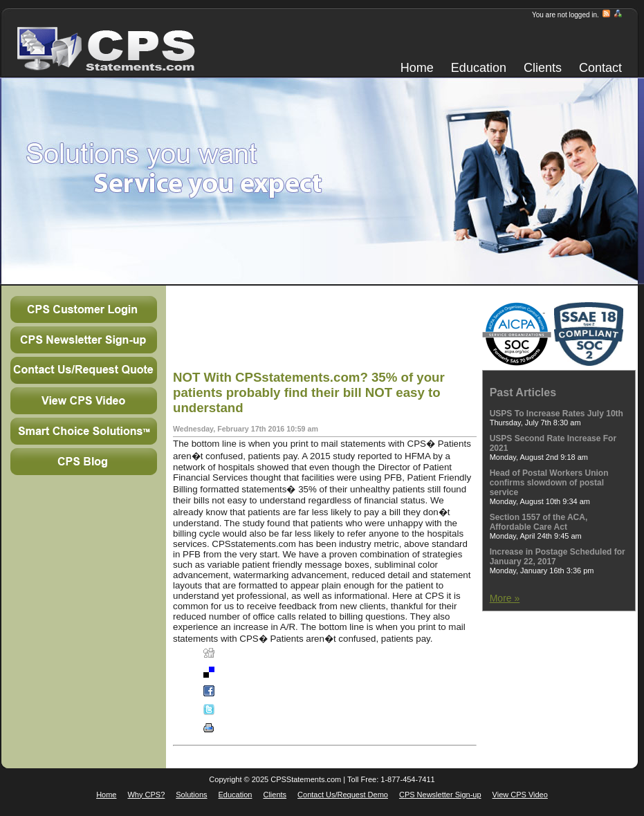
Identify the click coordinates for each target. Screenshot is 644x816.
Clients (543, 68)
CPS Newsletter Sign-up (440, 795)
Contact (600, 68)
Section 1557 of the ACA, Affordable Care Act (539, 522)
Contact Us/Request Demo (343, 795)
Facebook (234, 694)
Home (417, 68)
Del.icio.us (235, 675)
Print (226, 731)
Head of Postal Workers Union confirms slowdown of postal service (549, 483)
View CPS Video (520, 795)
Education (479, 68)
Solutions (191, 795)
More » (505, 598)
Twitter (229, 712)
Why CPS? (146, 795)
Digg (226, 656)
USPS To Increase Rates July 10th (556, 414)
